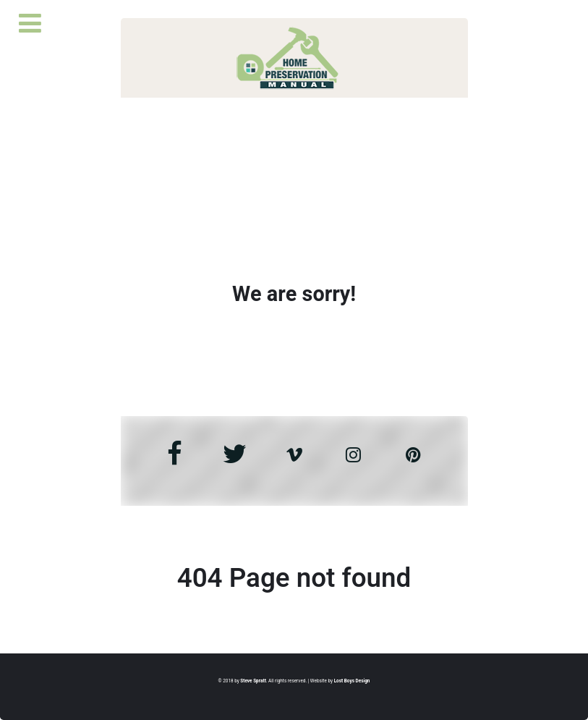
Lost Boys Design (352, 681)
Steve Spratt (253, 681)
